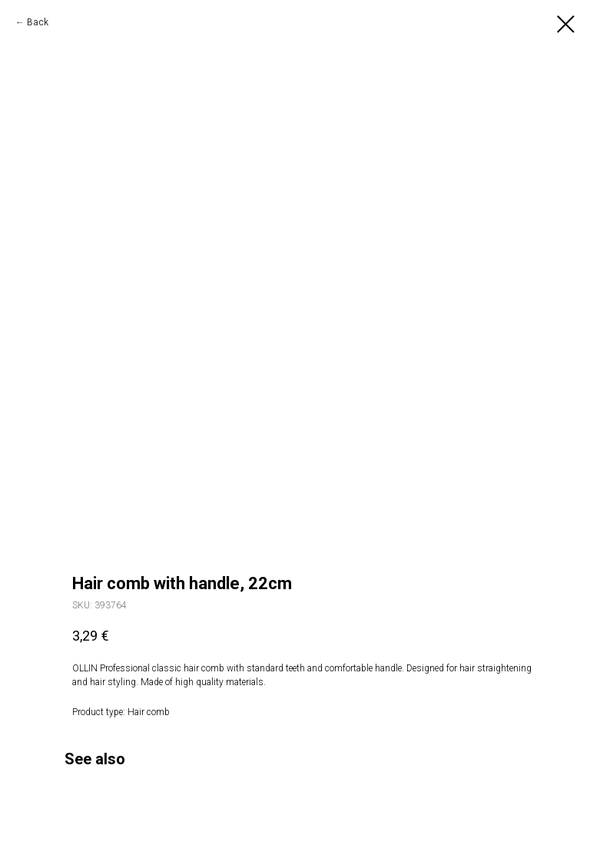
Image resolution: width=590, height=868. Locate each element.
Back (38, 22)
